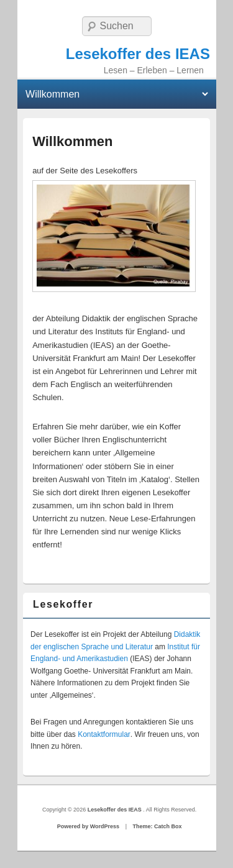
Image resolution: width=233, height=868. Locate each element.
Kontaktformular (104, 734)
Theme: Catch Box (157, 826)
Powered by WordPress (88, 826)
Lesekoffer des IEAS (138, 54)
